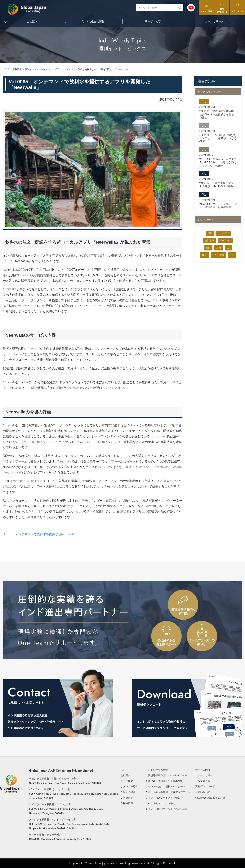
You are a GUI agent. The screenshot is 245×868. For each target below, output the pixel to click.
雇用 (219, 248)
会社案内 (32, 21)
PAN (210, 233)
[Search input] (157, 8)
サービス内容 (153, 21)
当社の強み (129, 792)
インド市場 (218, 255)
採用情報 (128, 803)
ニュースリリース (213, 21)
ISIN (232, 255)
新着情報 (17, 69)
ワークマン (226, 241)
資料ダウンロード (222, 7)
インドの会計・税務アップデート (167, 786)
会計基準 (210, 241)
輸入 (205, 255)
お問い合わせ (237, 8)
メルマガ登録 (206, 8)
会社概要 (128, 781)
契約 (208, 248)
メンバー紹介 (131, 786)
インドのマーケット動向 (162, 803)
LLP (229, 248)
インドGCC (223, 233)
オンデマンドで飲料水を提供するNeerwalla (45, 534)
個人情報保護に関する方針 (210, 798)
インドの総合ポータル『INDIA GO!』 (168, 809)
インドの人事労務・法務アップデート (169, 792)
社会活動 (128, 798)
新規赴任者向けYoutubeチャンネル (167, 775)
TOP (123, 770)
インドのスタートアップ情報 (164, 798)
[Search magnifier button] (180, 8)
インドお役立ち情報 (92, 21)
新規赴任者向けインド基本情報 (165, 781)
